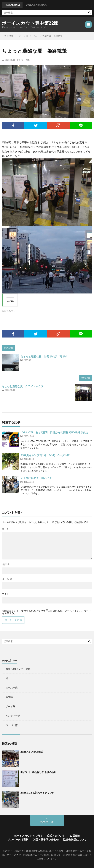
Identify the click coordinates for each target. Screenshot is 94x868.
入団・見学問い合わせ (46, 839)
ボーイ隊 (25, 60)
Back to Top (47, 822)
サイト (5, 594)
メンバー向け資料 (18, 839)
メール (7, 579)
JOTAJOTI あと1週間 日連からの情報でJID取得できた (54, 432)
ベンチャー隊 (13, 716)
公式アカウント (56, 836)
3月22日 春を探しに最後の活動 (38, 772)
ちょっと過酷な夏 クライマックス (23, 386)
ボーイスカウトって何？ (28, 836)
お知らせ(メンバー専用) (18, 669)
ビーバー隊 (12, 688)
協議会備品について (75, 839)
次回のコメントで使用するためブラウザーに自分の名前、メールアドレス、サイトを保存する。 (47, 612)
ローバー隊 (12, 725)
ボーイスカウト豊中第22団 (30, 23)
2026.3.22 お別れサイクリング (37, 793)
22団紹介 (75, 836)
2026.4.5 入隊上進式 (32, 752)
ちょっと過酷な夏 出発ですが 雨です (44, 356)
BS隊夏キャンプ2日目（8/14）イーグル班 (45, 455)
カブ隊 (9, 697)
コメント (7, 529)
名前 (6, 564)
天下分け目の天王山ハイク (36, 478)
